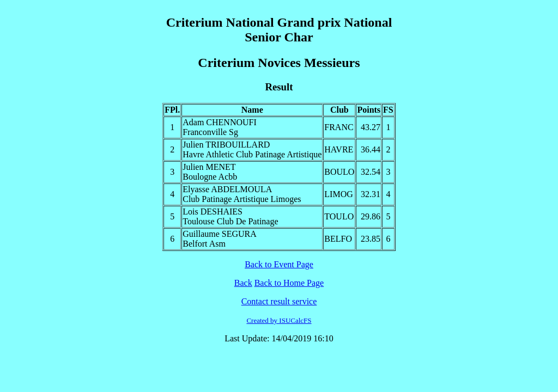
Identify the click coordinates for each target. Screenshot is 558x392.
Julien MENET (209, 167)
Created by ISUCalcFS (279, 320)
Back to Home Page (289, 283)
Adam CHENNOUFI (220, 122)
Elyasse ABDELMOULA (227, 189)
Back (243, 283)
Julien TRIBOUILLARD (226, 145)
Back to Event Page (279, 264)
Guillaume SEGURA (220, 234)
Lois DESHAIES (213, 212)
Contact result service (279, 301)
